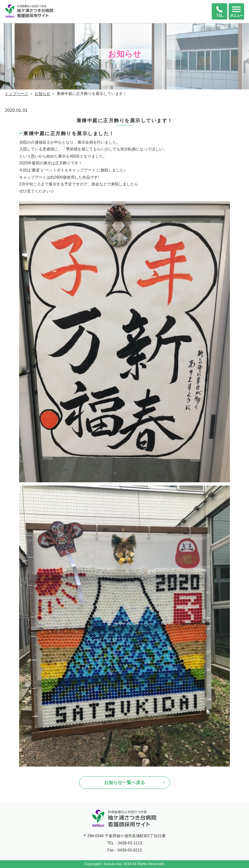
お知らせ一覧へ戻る (124, 782)
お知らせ (42, 94)
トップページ (17, 94)
